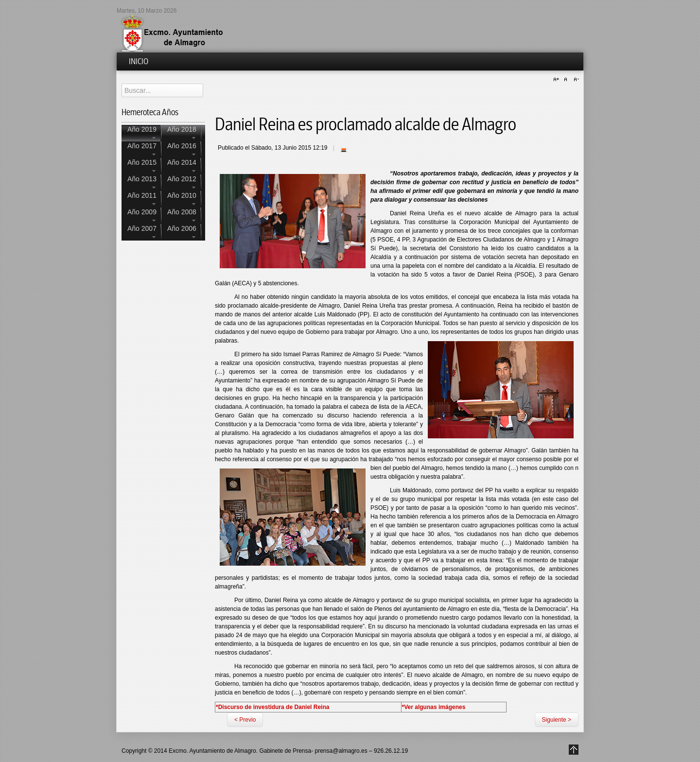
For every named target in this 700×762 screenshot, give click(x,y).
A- (575, 80)
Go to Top (574, 750)
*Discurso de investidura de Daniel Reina (272, 707)
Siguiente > (557, 720)
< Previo (245, 720)
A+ (558, 80)
